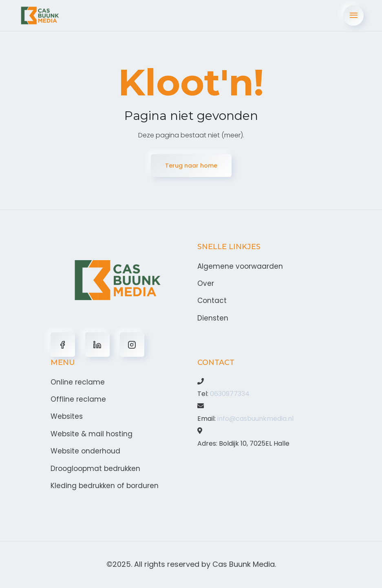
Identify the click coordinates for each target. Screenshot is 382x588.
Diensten (213, 318)
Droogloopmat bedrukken (95, 469)
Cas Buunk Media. (244, 564)
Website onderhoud (85, 451)
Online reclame (78, 382)
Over (206, 283)
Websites (67, 416)
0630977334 (230, 394)
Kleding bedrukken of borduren (105, 486)
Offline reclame (78, 399)
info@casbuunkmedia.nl (255, 419)
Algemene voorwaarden (240, 266)
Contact (212, 301)
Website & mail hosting (92, 434)
